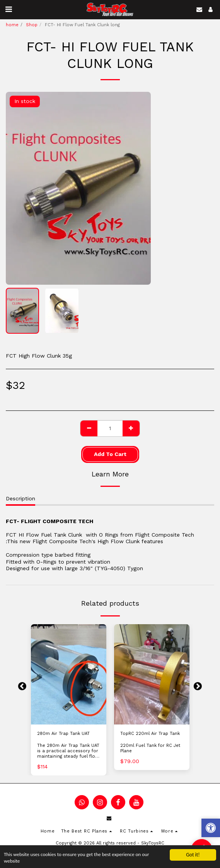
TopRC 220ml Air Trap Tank (150, 734)
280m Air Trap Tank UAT (63, 734)
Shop (32, 25)
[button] (9, 9)
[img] (69, 674)
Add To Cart (110, 454)
